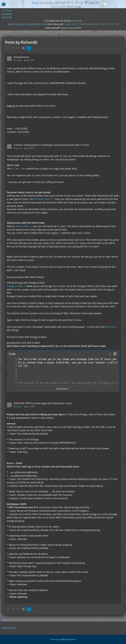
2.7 (40, 24)
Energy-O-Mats (15, 286)
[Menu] (122, 4)
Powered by (63, 639)
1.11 (109, 24)
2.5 (30, 24)
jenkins (76, 21)
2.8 (46, 24)
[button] (110, 354)
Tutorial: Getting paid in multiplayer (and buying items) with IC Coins (51, 145)
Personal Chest (42, 199)
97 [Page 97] (29, 48)
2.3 (24, 24)
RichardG (18, 60)
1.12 (115, 24)
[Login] (114, 4)
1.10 (102, 24)
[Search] (105, 4)
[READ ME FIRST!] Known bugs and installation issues (43, 403)
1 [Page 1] (13, 48)
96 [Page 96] (23, 48)
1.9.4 (95, 24)
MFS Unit (110, 327)
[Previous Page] (8, 48)
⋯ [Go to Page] (18, 48)
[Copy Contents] (115, 354)
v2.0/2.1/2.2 (14, 24)
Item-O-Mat (22, 226)
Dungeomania (21, 57)
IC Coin (15, 169)
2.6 (35, 24)
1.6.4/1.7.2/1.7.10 (73, 24)
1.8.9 (88, 24)
